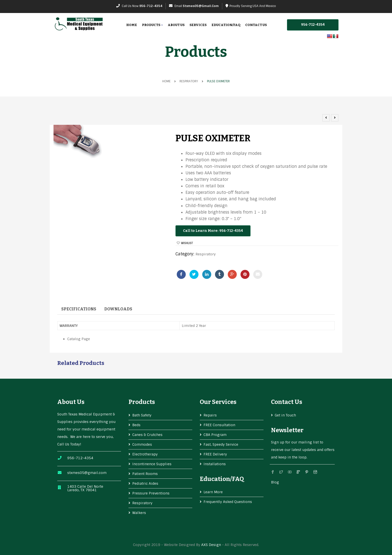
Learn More (213, 492)
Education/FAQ (226, 25)
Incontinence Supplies (152, 464)
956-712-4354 (151, 6)
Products (152, 25)
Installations (215, 464)
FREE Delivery (215, 454)
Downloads (118, 309)
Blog (275, 482)
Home (132, 25)
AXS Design (211, 545)
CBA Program (215, 435)
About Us (176, 25)
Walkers (139, 513)
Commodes (142, 444)
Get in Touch (285, 415)
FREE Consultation (219, 425)
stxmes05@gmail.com (201, 6)
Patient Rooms (145, 474)
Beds (136, 425)
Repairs (210, 415)
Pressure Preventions (151, 493)
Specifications (79, 309)
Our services (218, 402)
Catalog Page (79, 339)
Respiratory (189, 81)
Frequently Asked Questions (228, 502)
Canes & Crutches (147, 435)
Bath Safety (142, 415)
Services (198, 25)
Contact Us (256, 25)
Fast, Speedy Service (221, 444)
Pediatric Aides (145, 483)
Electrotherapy (145, 454)
